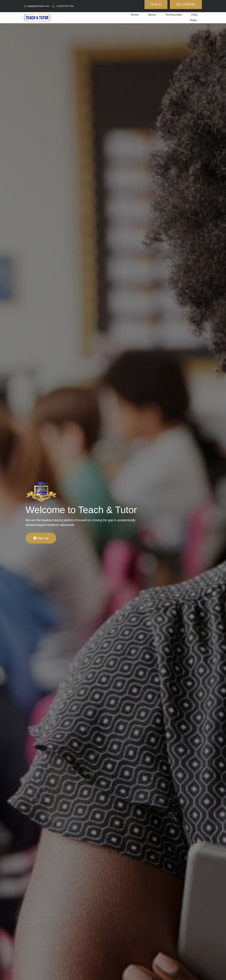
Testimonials (174, 15)
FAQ (194, 15)
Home (135, 15)
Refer (194, 20)
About (152, 15)
